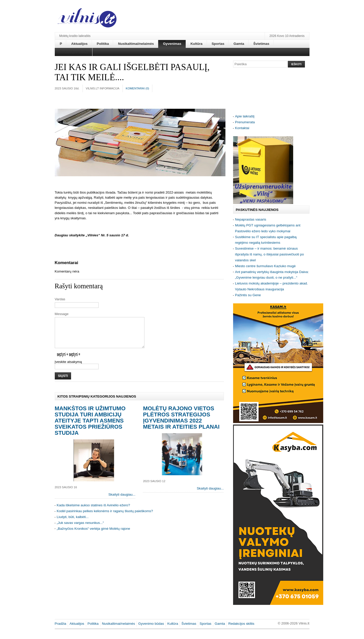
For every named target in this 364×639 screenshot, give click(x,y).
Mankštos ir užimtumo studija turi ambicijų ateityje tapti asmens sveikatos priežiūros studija (90, 427)
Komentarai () (138, 88)
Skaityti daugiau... (122, 501)
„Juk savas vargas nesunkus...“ (80, 529)
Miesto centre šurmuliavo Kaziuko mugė (265, 266)
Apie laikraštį (245, 116)
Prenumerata (245, 122)
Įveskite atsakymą (68, 368)
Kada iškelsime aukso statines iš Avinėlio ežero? (93, 511)
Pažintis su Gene (248, 295)
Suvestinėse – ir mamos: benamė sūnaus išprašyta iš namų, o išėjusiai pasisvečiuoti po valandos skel (269, 254)
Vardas (60, 299)
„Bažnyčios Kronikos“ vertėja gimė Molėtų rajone (93, 535)
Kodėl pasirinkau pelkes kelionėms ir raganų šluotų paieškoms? (105, 517)
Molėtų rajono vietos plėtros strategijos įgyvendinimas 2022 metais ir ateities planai (181, 424)
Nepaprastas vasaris (251, 219)
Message (62, 314)
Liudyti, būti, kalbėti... (73, 523)
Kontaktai (242, 128)
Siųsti (63, 382)
